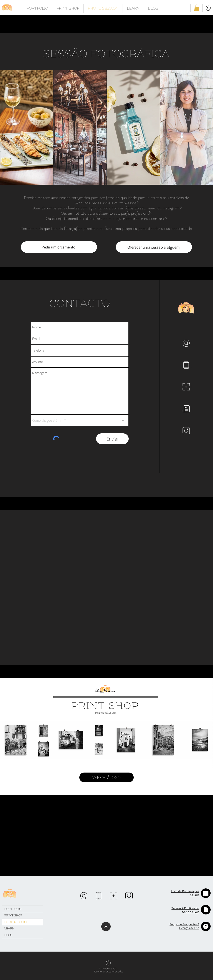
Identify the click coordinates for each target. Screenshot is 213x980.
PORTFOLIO (13, 909)
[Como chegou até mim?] (80, 421)
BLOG (8, 935)
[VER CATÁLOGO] (106, 777)
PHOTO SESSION (16, 922)
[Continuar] (106, 927)
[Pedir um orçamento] (59, 247)
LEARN (9, 928)
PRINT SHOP (13, 915)
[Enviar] (112, 439)
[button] (197, 8)
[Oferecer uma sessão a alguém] (154, 247)
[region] (84, 896)
